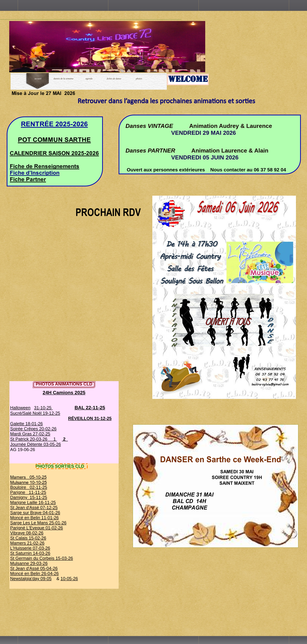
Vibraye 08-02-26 (27, 533)
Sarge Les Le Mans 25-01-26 (38, 523)
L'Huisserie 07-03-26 (30, 548)
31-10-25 (43, 408)
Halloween (20, 408)
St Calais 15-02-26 (28, 538)
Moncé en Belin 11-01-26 (34, 518)
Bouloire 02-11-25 (29, 487)
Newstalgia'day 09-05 (31, 579)
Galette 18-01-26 (26, 424)
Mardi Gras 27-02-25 (30, 434)
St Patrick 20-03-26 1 (34, 439)
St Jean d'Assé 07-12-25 (34, 508)
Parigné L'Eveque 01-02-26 (36, 528)
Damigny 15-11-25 (29, 497)
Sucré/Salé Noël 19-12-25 (35, 413)
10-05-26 (69, 579)
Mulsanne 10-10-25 (28, 482)
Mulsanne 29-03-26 (29, 563)
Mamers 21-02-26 (27, 543)
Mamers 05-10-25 (28, 477)
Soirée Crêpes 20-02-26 (33, 429)
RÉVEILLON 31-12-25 (90, 418)
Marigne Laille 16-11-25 (33, 502)
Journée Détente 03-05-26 (35, 444)
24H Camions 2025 (64, 393)
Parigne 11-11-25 (28, 492)
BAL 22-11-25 (90, 408)
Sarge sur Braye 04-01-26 (35, 513)
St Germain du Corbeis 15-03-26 (42, 558)
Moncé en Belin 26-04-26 (34, 573)
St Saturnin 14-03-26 (30, 553)
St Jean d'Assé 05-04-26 (34, 568)
